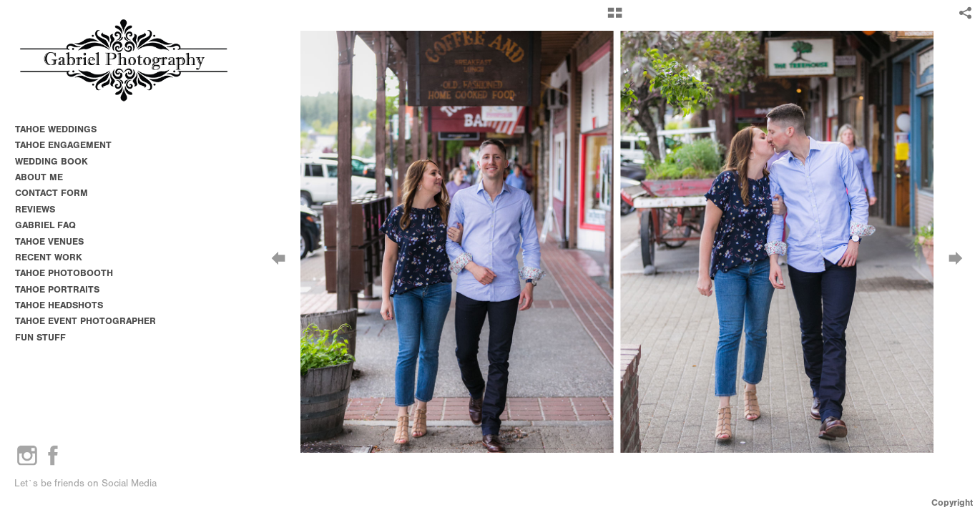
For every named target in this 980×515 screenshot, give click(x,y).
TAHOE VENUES (55, 241)
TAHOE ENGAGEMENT (63, 145)
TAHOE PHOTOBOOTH (64, 273)
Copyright (952, 502)
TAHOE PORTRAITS (57, 289)
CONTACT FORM (52, 193)
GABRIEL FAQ (45, 225)
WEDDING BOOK (52, 161)
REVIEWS (35, 209)
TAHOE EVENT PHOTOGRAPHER (85, 321)
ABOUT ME (39, 177)
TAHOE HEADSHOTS (59, 305)
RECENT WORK (49, 257)
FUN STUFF (40, 337)
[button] (615, 18)
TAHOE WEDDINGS (56, 129)
